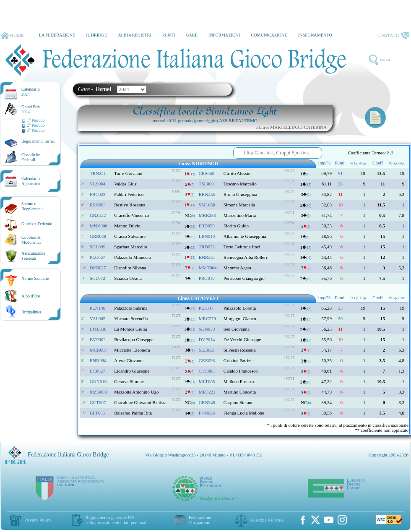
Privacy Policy (38, 520)
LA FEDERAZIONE (57, 35)
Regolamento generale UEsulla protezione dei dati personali (117, 520)
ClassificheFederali (31, 157)
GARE (192, 35)
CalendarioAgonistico (31, 181)
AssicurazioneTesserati (33, 256)
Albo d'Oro (31, 296)
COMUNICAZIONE (269, 35)
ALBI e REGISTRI (135, 35)
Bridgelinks (31, 312)
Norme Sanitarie (35, 278)
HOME (12, 36)
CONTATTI (393, 36)
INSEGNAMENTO (315, 35)
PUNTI (169, 35)
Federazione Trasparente (200, 520)
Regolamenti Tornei (38, 141)
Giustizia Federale (37, 224)
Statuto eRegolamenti (32, 206)
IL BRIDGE (96, 35)
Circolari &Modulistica (31, 240)
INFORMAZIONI (224, 35)
